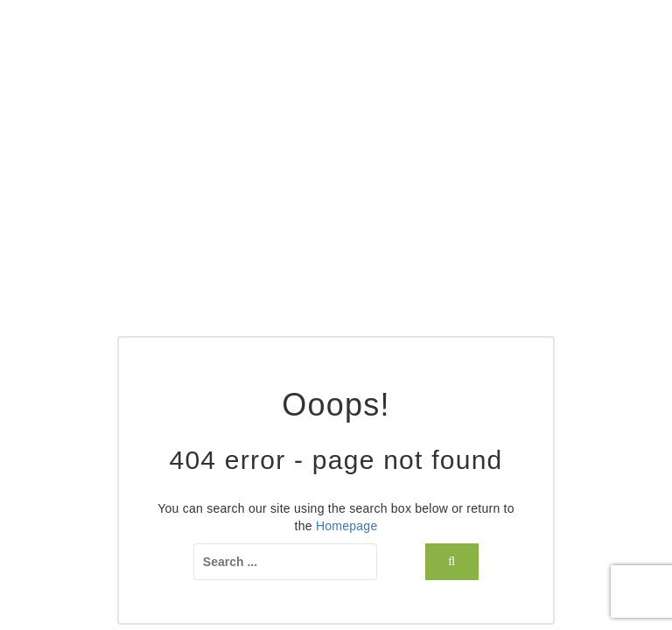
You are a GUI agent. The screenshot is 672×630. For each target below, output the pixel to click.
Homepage (347, 526)
